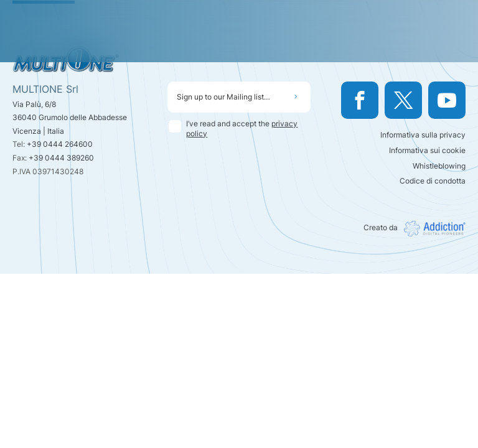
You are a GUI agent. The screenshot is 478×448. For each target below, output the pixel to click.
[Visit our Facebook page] (360, 100)
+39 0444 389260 (61, 158)
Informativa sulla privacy (423, 135)
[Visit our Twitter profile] (403, 100)
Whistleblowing (439, 166)
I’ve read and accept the (242, 128)
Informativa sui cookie (427, 150)
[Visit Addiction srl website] (432, 229)
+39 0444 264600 (60, 144)
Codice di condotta (433, 181)
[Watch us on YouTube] (447, 100)
